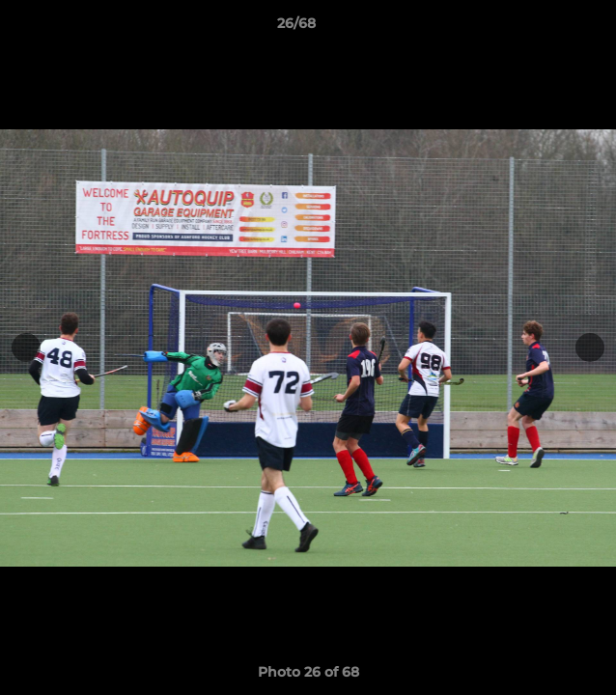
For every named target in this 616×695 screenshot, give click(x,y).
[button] (546, 28)
